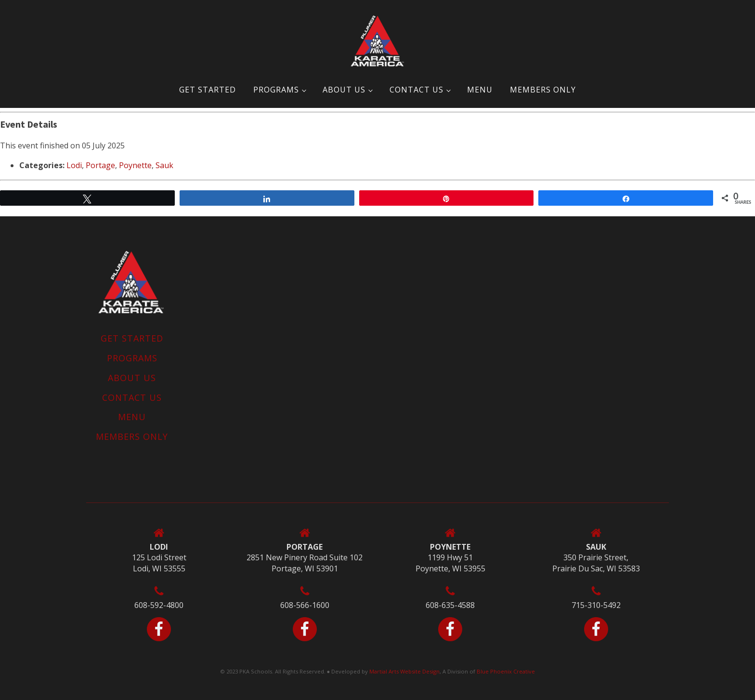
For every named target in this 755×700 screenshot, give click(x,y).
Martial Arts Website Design (404, 671)
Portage (100, 165)
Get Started (208, 90)
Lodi (74, 165)
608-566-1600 (305, 605)
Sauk (164, 165)
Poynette (135, 165)
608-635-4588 (450, 605)
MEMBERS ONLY (543, 90)
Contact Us (417, 90)
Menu (480, 90)
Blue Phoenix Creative (506, 671)
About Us (344, 90)
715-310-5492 (596, 605)
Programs (276, 90)
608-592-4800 (159, 605)
